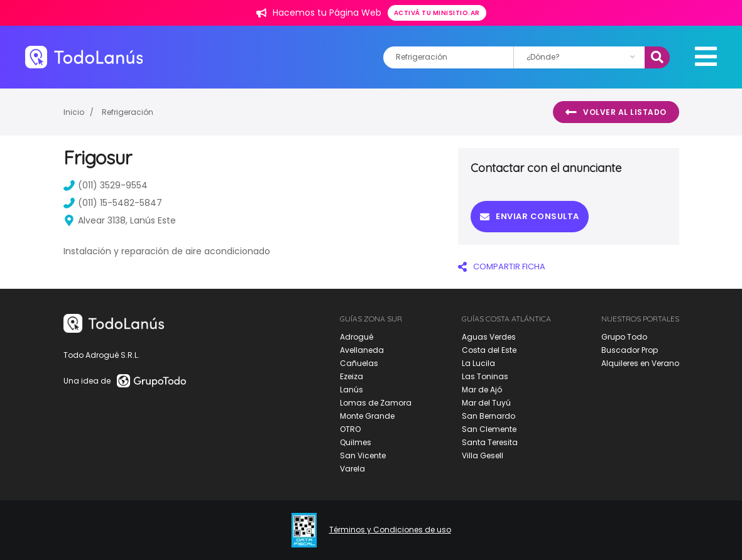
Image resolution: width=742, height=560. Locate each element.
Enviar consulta (530, 216)
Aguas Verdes (489, 337)
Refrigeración (128, 112)
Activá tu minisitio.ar (437, 13)
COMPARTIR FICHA (502, 267)
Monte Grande (367, 416)
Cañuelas (359, 363)
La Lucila (478, 363)
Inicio (74, 112)
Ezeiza (352, 376)
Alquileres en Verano (640, 363)
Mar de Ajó (482, 390)
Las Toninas (485, 376)
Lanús (352, 390)
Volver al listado (616, 112)
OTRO (350, 429)
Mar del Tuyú (486, 403)
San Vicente (363, 455)
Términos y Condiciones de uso (390, 530)
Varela (352, 469)
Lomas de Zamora (376, 403)
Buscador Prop (630, 350)
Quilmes (356, 442)
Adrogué (357, 337)
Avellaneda (362, 350)
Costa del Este (489, 350)
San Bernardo (488, 416)
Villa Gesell (483, 455)
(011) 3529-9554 (106, 185)
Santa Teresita (490, 442)
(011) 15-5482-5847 (113, 203)
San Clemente (489, 429)
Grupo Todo (624, 337)
